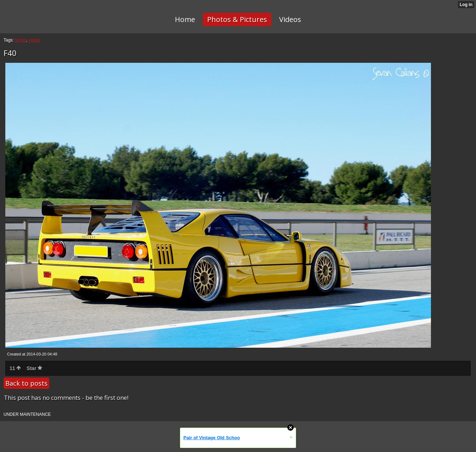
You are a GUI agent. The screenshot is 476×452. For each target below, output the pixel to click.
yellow (34, 40)
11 (15, 368)
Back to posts (26, 383)
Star (34, 368)
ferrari (20, 40)
